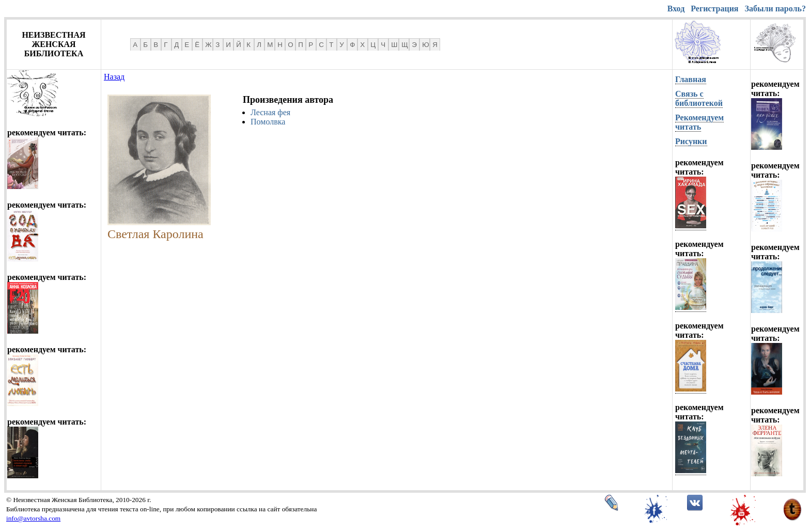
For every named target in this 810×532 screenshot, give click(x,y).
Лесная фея (270, 112)
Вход (676, 9)
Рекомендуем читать (699, 122)
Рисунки (691, 141)
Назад (114, 77)
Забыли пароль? (775, 9)
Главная (691, 79)
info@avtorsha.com (33, 518)
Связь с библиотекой (699, 98)
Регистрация (714, 9)
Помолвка (268, 122)
